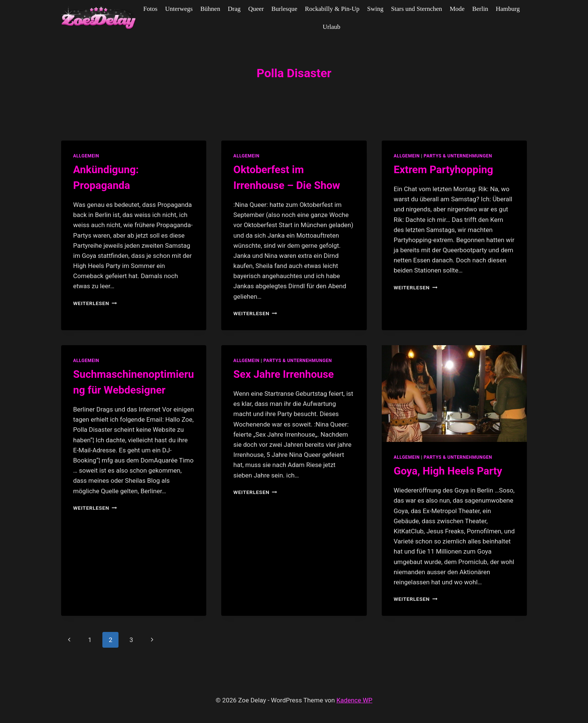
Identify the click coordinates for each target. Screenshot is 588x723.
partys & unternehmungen (458, 156)
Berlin (480, 9)
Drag (234, 9)
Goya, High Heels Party (448, 471)
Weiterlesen (95, 303)
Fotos (150, 9)
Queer (256, 9)
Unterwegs (179, 9)
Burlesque (284, 9)
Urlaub (331, 27)
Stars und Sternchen (417, 9)
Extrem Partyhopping (443, 170)
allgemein (86, 156)
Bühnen (210, 9)
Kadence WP (354, 700)
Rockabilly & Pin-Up (332, 9)
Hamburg (508, 9)
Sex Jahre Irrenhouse (283, 374)
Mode (457, 9)
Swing (375, 9)
